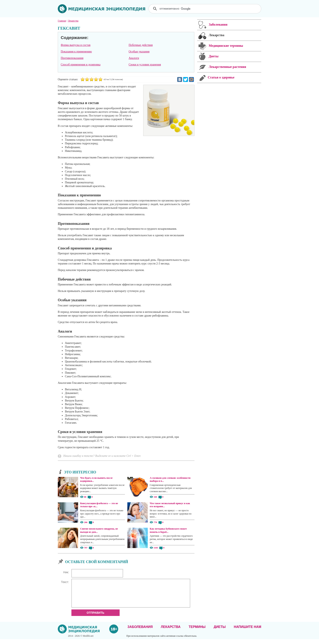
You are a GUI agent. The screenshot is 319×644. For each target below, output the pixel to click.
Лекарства (171, 632)
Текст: (65, 582)
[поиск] (205, 9)
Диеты (220, 632)
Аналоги (134, 58)
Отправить (96, 618)
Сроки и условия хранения (145, 65)
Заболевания (140, 632)
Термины (197, 632)
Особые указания (139, 52)
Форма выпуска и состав (75, 45)
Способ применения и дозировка (80, 65)
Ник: (66, 572)
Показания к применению (76, 52)
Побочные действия (141, 45)
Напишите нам (247, 632)
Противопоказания (72, 58)
